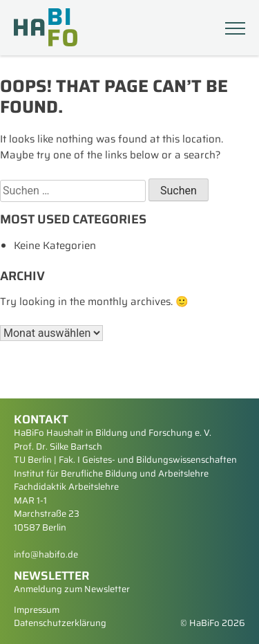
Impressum (37, 610)
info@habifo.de (46, 554)
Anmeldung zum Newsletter (72, 589)
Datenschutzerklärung (60, 623)
